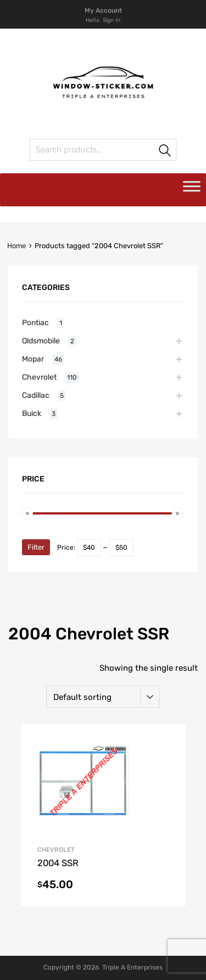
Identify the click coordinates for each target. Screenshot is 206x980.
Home (16, 246)
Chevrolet (39, 377)
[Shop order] (103, 697)
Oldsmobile (41, 341)
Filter (36, 547)
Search (42, 152)
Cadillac (36, 395)
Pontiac (35, 322)
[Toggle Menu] (192, 190)
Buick (32, 413)
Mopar (33, 359)
